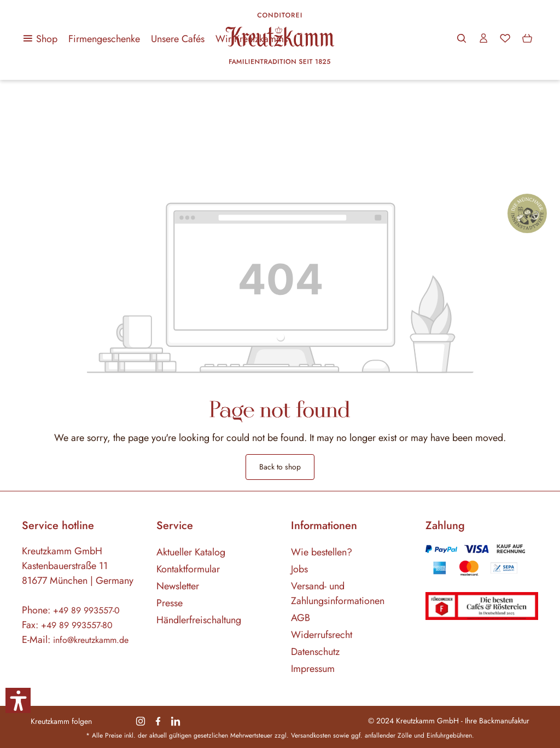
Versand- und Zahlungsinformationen (338, 593)
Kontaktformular (188, 569)
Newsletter (178, 586)
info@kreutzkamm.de (91, 640)
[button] (18, 700)
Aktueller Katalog (191, 552)
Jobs (299, 569)
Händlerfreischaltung (199, 620)
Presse (170, 603)
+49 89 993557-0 (86, 610)
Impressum (313, 669)
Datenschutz (315, 652)
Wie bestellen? (322, 552)
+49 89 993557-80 (77, 625)
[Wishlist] (505, 38)
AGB (301, 618)
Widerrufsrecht (322, 635)
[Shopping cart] (527, 38)
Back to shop (280, 467)
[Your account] (483, 38)
